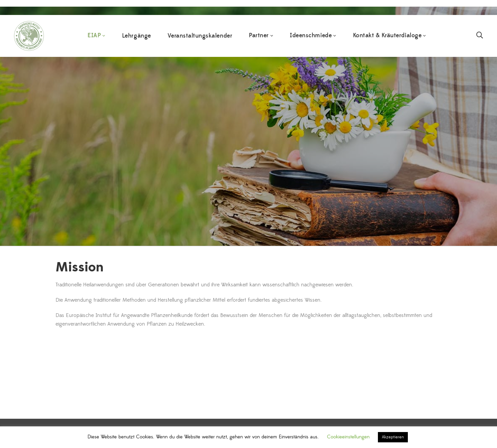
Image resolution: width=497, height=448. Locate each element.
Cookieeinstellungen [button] (348, 437)
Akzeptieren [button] (393, 437)
